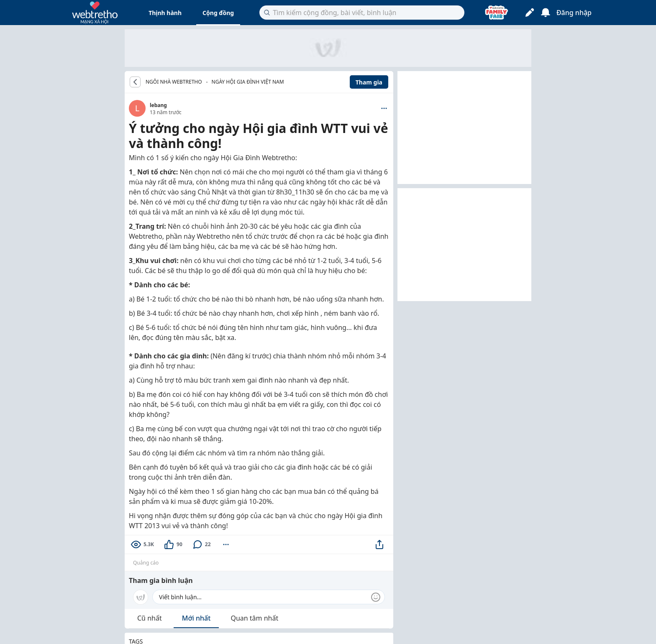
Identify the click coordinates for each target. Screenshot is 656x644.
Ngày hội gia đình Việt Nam (248, 82)
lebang (158, 105)
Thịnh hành (165, 13)
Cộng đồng (218, 13)
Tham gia (369, 82)
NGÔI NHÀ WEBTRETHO (174, 82)
